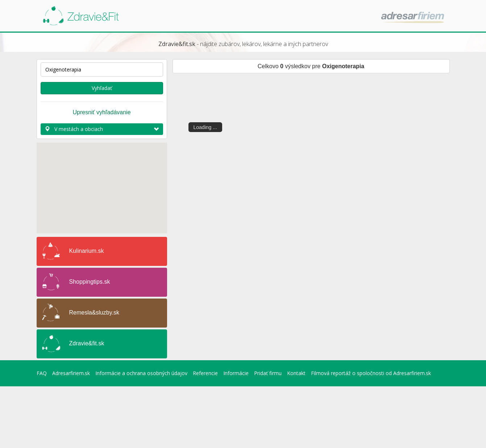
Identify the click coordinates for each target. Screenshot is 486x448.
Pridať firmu (268, 373)
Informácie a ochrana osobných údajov (141, 373)
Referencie (205, 373)
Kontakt (296, 373)
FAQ (42, 373)
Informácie (236, 373)
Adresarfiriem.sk (71, 373)
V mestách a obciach (102, 129)
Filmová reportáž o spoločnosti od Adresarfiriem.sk (371, 373)
